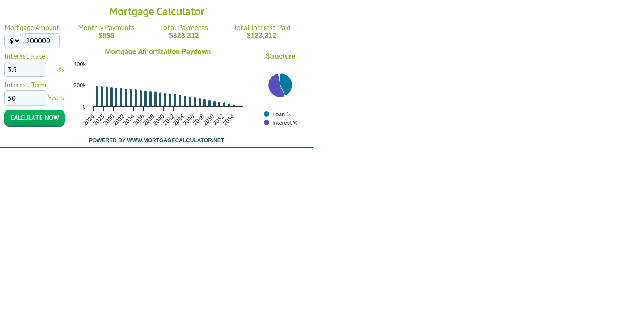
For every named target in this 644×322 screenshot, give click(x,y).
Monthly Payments (106, 27)
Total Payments (184, 27)
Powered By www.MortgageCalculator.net (157, 140)
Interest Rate (25, 56)
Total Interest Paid (262, 27)
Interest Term (25, 85)
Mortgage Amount (32, 27)
